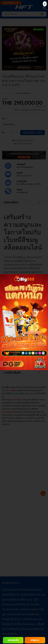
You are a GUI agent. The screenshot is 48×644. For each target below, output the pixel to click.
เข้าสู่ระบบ (35, 640)
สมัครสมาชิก (13, 640)
